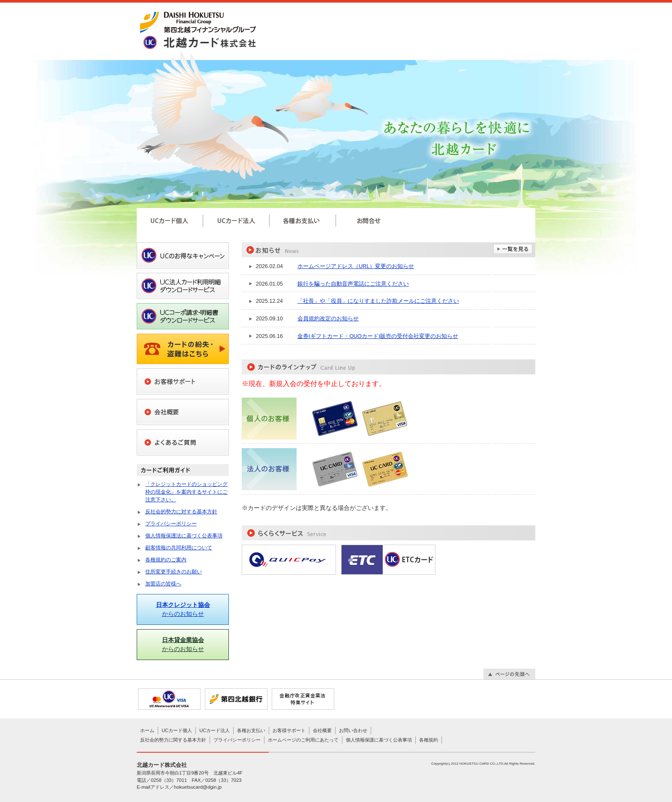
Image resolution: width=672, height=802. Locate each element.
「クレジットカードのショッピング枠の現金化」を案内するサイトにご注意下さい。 (186, 492)
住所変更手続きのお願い (174, 572)
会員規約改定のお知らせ (328, 319)
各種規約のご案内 (166, 560)
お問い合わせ (353, 730)
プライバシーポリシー (171, 524)
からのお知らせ (183, 609)
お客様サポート (289, 730)
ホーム (147, 730)
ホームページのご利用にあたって (303, 740)
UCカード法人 (214, 730)
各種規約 (429, 740)
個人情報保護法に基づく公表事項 (184, 536)
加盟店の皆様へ (163, 584)
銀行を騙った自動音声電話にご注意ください (353, 284)
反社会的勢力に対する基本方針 (181, 512)
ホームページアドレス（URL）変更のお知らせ (356, 266)
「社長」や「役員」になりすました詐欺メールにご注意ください (378, 301)
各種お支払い (251, 730)
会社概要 (322, 730)
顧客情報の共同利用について (179, 548)
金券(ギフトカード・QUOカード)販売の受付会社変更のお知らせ (378, 336)
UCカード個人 (177, 730)
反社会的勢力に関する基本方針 (173, 740)
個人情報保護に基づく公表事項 (379, 740)
